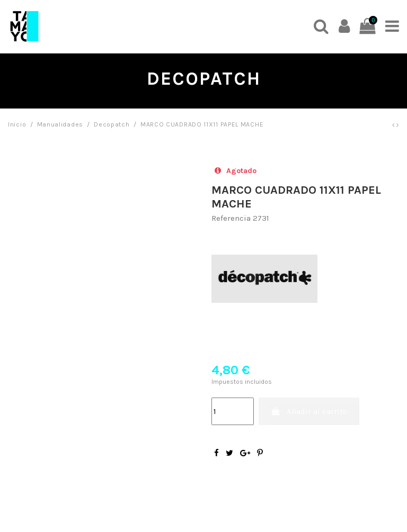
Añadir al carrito (309, 411)
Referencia (231, 218)
